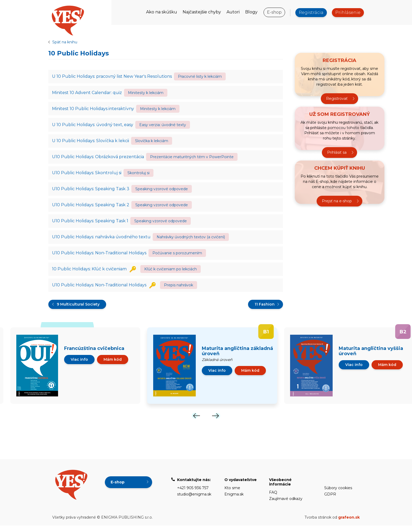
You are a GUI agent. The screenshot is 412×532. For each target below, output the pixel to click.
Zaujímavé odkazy (286, 505)
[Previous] (196, 422)
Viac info (79, 366)
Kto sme (232, 494)
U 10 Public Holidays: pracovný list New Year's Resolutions (112, 77)
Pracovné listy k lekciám (200, 77)
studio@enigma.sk (194, 501)
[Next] (216, 422)
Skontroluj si (138, 176)
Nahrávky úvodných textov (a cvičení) (191, 242)
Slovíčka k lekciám (152, 143)
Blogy (251, 12)
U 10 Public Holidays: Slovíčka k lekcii (91, 143)
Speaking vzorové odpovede (162, 192)
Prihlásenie (348, 12)
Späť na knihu (65, 42)
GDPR (330, 501)
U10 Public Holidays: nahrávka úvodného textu (102, 242)
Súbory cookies (338, 494)
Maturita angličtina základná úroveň (237, 358)
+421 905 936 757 (193, 494)
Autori (233, 12)
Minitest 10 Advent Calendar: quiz (87, 93)
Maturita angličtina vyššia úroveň (371, 358)
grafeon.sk (349, 524)
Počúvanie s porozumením (177, 259)
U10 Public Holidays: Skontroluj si (87, 176)
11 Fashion (265, 311)
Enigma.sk (234, 501)
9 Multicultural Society (78, 311)
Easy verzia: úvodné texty (163, 126)
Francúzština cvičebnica (94, 355)
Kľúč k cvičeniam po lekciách (171, 275)
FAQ (273, 499)
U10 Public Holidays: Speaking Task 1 (90, 225)
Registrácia (311, 12)
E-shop (274, 12)
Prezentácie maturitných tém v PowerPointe (192, 159)
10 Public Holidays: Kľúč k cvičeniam (90, 275)
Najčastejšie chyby (202, 12)
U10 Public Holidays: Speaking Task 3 (91, 192)
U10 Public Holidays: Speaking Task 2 (91, 209)
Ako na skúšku (162, 12)
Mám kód (113, 366)
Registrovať (337, 99)
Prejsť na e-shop (337, 201)
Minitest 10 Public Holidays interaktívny (93, 110)
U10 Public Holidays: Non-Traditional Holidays (99, 258)
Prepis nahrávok (179, 291)
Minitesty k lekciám (146, 93)
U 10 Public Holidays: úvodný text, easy (93, 126)
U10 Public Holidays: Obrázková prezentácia (98, 159)
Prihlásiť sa (337, 153)
